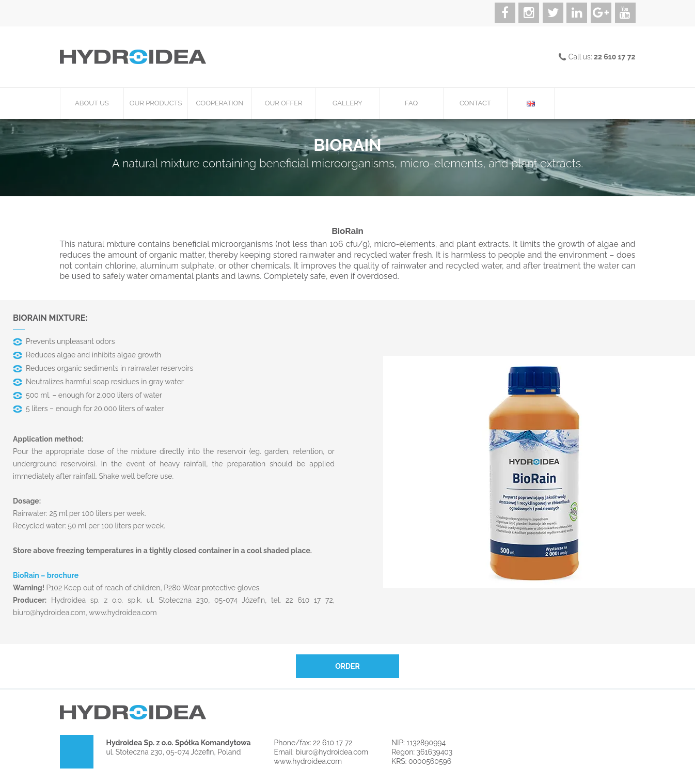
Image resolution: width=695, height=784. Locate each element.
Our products (156, 103)
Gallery (348, 103)
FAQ (411, 103)
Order (348, 666)
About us (92, 103)
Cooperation (220, 103)
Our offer (284, 103)
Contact (475, 103)
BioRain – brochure (46, 575)
